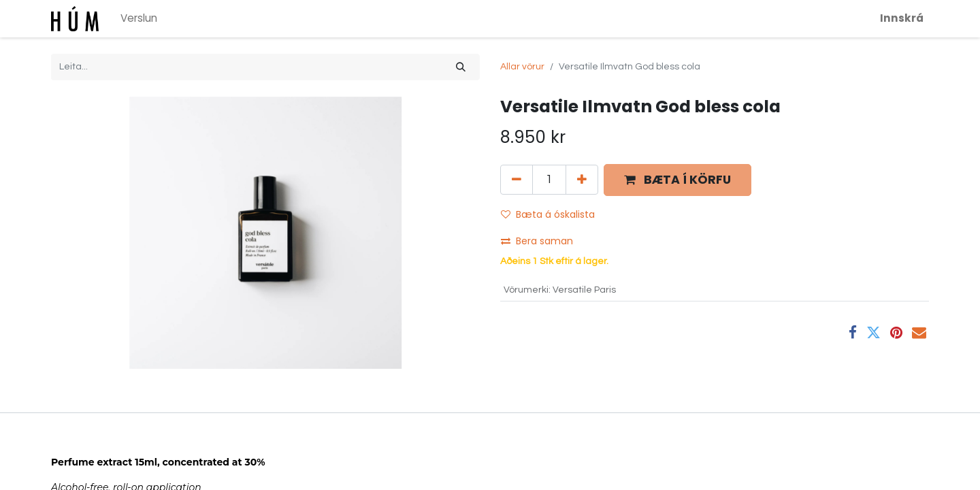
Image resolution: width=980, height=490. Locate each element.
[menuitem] (139, 19)
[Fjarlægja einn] (517, 180)
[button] (677, 180)
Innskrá (902, 18)
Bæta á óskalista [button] (548, 214)
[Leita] (461, 67)
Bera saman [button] (538, 241)
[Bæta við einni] (582, 180)
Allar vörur (522, 67)
